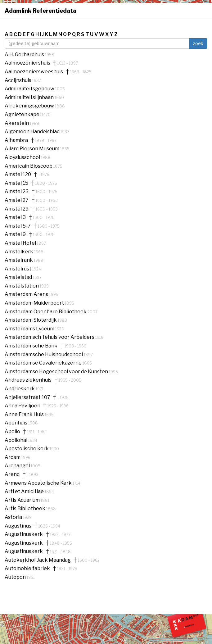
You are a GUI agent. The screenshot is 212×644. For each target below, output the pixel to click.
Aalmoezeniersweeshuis (34, 72)
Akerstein (17, 123)
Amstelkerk (19, 252)
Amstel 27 (17, 200)
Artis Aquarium (23, 500)
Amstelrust (18, 269)
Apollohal (16, 440)
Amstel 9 (15, 234)
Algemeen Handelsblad (33, 132)
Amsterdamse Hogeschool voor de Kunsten (57, 372)
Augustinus (18, 526)
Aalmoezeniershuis (27, 63)
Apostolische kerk (27, 449)
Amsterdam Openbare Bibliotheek (46, 312)
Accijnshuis (18, 80)
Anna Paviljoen (23, 406)
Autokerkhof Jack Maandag (38, 560)
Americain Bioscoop (29, 166)
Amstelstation (22, 286)
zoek (198, 43)
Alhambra (16, 140)
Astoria (14, 517)
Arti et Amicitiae (25, 491)
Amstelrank (19, 260)
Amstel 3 (15, 217)
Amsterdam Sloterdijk (31, 320)
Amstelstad (19, 277)
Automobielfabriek (27, 569)
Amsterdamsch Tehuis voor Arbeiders (50, 337)
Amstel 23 (17, 192)
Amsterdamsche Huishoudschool (44, 354)
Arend (12, 474)
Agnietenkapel (23, 114)
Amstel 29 (17, 209)
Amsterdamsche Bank (31, 346)
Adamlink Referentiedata (41, 11)
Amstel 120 (18, 175)
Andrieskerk (20, 389)
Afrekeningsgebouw (30, 106)
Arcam (13, 457)
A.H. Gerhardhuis (25, 54)
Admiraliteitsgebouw (30, 89)
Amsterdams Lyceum (30, 329)
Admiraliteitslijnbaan (30, 97)
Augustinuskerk (24, 534)
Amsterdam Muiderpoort (35, 303)
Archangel (18, 466)
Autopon (16, 577)
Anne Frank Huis (25, 414)
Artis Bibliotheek (25, 508)
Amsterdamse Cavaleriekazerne (44, 363)
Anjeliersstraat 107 (27, 397)
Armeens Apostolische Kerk (39, 483)
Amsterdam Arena (27, 294)
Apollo (12, 432)
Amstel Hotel (21, 243)
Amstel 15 (16, 183)
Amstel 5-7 (18, 226)
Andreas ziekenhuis (28, 380)
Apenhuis (16, 423)
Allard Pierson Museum (32, 149)
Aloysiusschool (23, 157)
